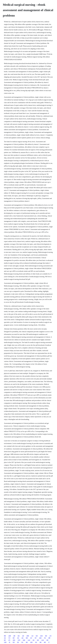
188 (14, 636)
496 (27, 642)
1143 (29, 640)
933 (18, 642)
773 (9, 638)
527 (31, 638)
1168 (5, 642)
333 (18, 638)
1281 (31, 642)
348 (40, 642)
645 (38, 640)
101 (5, 638)
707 (36, 638)
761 (45, 638)
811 (22, 642)
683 (46, 636)
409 (45, 642)
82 (10, 642)
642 (19, 636)
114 (32, 636)
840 (27, 638)
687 (14, 638)
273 (50, 636)
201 (34, 640)
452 (36, 642)
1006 (28, 636)
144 (23, 636)
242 (22, 638)
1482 (24, 640)
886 (5, 636)
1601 (14, 640)
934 (37, 636)
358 (47, 640)
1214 (43, 640)
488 (49, 638)
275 (9, 640)
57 (49, 642)
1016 (41, 636)
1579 (19, 640)
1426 (40, 638)
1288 (10, 636)
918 (14, 642)
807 (5, 640)
